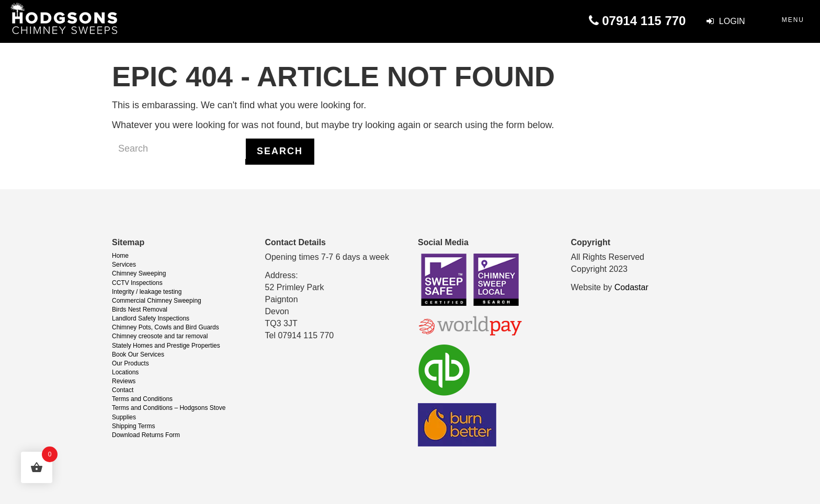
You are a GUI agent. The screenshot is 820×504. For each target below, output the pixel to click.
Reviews (124, 381)
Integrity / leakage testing (147, 292)
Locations (125, 372)
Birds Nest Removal (140, 310)
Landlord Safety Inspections (151, 318)
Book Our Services (138, 354)
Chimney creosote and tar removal (160, 336)
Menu (793, 20)
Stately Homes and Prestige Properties (166, 346)
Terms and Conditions (142, 399)
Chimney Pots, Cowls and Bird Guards (166, 327)
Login (726, 21)
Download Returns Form (146, 435)
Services (124, 265)
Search (280, 151)
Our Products (130, 363)
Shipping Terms (134, 426)
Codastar (631, 287)
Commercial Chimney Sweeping (157, 301)
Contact (123, 390)
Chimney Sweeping (139, 273)
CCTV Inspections (137, 283)
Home (120, 256)
